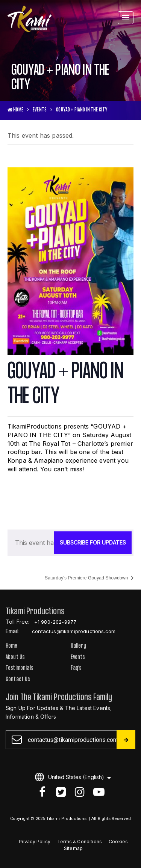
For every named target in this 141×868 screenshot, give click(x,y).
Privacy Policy (35, 842)
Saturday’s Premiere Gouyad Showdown (87, 578)
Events (40, 110)
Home (12, 646)
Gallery (79, 646)
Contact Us (18, 680)
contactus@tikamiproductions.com (74, 631)
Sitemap (73, 848)
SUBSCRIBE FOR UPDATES (93, 542)
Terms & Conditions (80, 842)
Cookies (118, 842)
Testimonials (20, 669)
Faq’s (76, 669)
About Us (15, 658)
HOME (15, 110)
